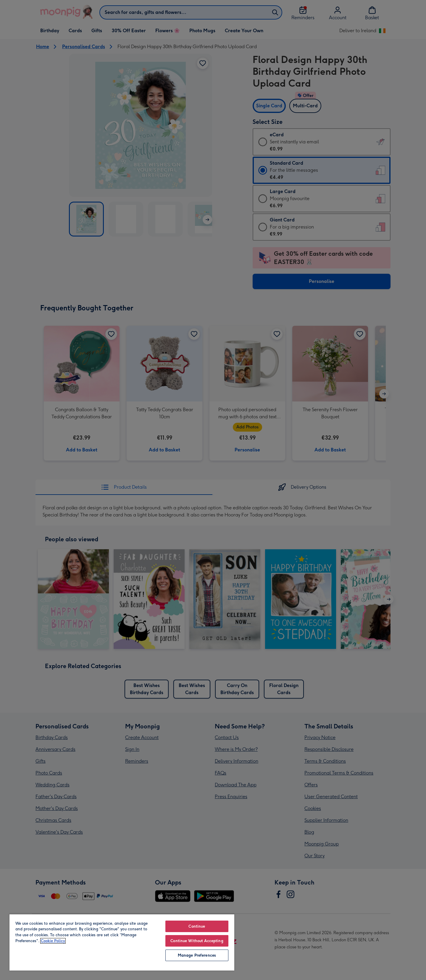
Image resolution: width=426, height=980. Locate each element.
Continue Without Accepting (197, 941)
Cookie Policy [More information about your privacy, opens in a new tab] (53, 941)
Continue (197, 926)
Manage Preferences (197, 955)
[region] (122, 942)
